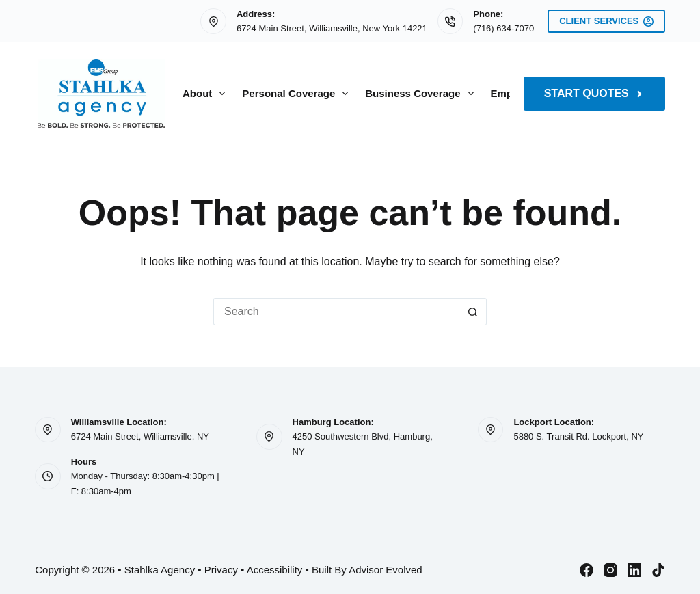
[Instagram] (610, 570)
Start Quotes (594, 93)
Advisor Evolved (386, 570)
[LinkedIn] (634, 570)
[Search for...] (336, 312)
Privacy (221, 570)
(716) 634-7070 (503, 28)
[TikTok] (658, 570)
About (206, 94)
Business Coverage (422, 94)
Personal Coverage (298, 94)
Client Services (606, 21)
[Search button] (473, 312)
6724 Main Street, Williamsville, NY (140, 436)
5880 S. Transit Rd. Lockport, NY (578, 436)
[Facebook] (587, 570)
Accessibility (275, 570)
